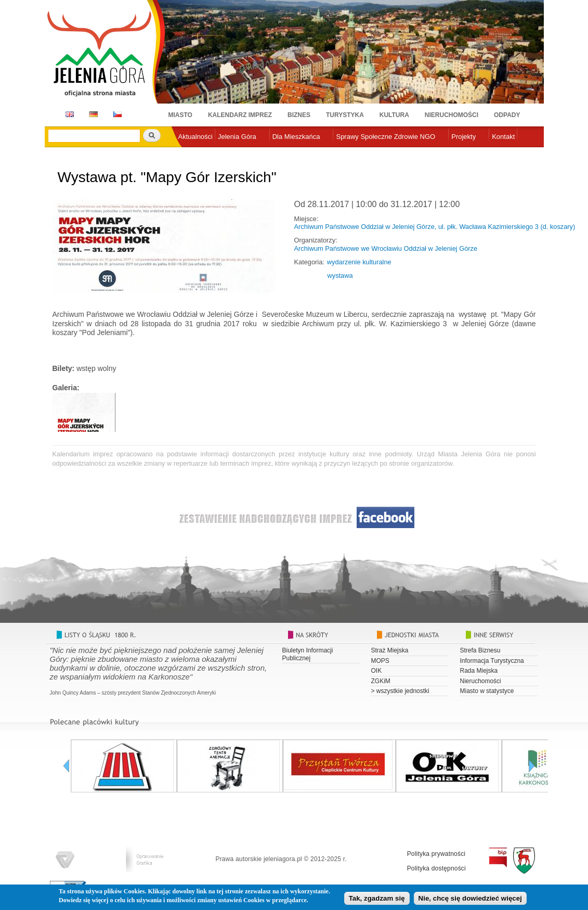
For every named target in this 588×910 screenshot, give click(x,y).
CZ (117, 114)
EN (68, 114)
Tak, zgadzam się (377, 900)
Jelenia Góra (237, 137)
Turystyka (345, 115)
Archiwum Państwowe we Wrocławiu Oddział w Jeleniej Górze (386, 248)
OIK (377, 671)
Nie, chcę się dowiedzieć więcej (470, 900)
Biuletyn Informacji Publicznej (308, 654)
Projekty (463, 137)
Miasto (180, 115)
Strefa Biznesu (480, 650)
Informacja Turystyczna (492, 661)
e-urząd (190, 154)
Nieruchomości (452, 115)
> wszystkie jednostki (400, 691)
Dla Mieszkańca (296, 137)
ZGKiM (381, 681)
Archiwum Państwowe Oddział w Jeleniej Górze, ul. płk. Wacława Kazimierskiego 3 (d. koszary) (435, 227)
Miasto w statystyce (487, 691)
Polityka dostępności (436, 868)
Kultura (394, 115)
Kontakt (503, 137)
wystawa (340, 275)
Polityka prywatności (436, 854)
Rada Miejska (479, 671)
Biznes (299, 115)
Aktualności (195, 137)
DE (92, 114)
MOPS (380, 661)
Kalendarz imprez (240, 115)
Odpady (507, 115)
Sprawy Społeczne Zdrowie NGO (386, 137)
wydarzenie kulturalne (359, 262)
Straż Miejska (390, 650)
